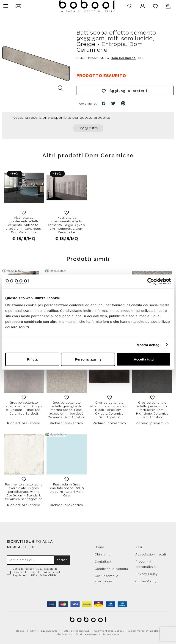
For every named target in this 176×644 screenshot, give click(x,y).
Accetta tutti (144, 359)
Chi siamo (103, 553)
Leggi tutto (88, 127)
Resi (139, 546)
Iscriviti (62, 559)
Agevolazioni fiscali (151, 553)
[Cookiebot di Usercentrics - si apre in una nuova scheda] (151, 281)
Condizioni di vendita (111, 568)
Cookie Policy (146, 580)
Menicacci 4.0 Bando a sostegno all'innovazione (88, 633)
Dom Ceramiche (123, 57)
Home (99, 546)
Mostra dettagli (149, 345)
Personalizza (88, 359)
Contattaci (103, 560)
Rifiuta (32, 359)
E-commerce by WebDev (144, 630)
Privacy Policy (33, 568)
